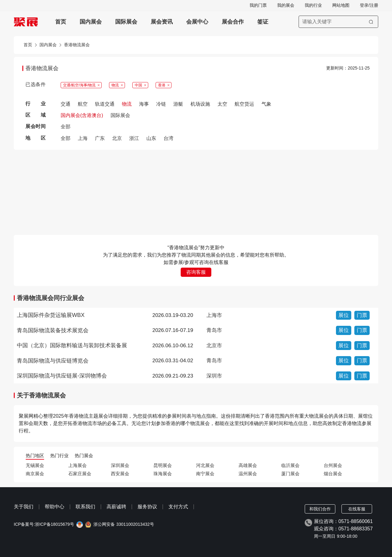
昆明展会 (163, 465)
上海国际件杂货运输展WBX (51, 315)
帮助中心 (55, 507)
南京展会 (35, 474)
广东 (100, 138)
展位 (344, 315)
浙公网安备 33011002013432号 (124, 524)
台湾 (168, 138)
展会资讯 (162, 22)
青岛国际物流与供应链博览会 (53, 361)
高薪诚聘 (116, 507)
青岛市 (214, 330)
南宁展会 (205, 474)
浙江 (134, 138)
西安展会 (120, 474)
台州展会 (333, 465)
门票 (362, 315)
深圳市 (214, 376)
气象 (266, 104)
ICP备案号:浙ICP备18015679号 (44, 524)
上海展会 (77, 465)
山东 (151, 138)
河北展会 (205, 465)
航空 (83, 104)
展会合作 (233, 22)
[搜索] (371, 22)
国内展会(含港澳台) (82, 115)
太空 (222, 104)
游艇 (178, 104)
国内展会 (91, 22)
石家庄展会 (80, 474)
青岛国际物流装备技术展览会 (53, 330)
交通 (66, 104)
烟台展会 (333, 474)
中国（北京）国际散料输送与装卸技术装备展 (72, 345)
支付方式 (178, 507)
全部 (66, 127)
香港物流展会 (77, 45)
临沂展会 (290, 465)
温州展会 (248, 474)
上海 (83, 138)
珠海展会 (163, 474)
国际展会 (126, 22)
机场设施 (200, 104)
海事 (144, 104)
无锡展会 (35, 465)
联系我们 (85, 507)
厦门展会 (290, 474)
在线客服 (357, 509)
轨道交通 (105, 104)
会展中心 (197, 22)
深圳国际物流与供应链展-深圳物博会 (62, 376)
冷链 (161, 104)
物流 (127, 104)
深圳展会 (120, 465)
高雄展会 (248, 465)
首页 (61, 22)
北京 (117, 138)
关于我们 (24, 507)
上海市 (214, 315)
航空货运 (244, 104)
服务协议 (147, 507)
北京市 (214, 346)
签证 (263, 22)
